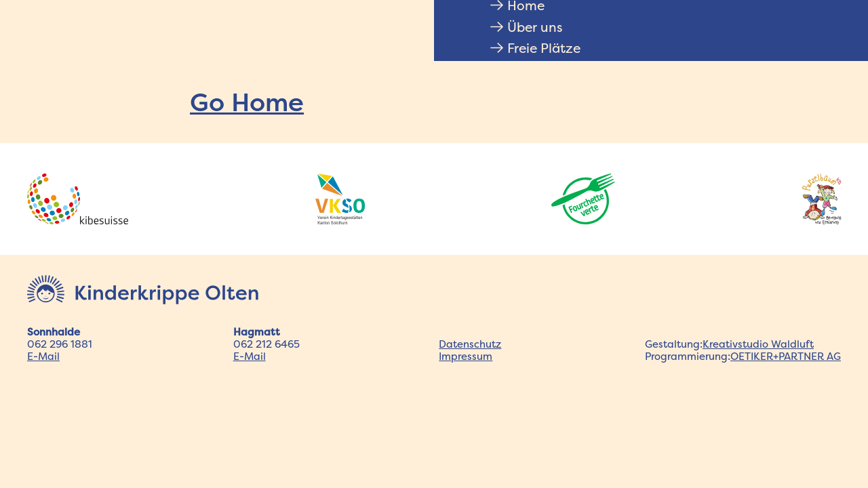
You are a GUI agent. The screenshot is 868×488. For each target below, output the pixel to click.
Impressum (466, 356)
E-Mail (43, 356)
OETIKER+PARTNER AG (786, 356)
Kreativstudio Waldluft (758, 344)
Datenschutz (470, 344)
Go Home (247, 102)
